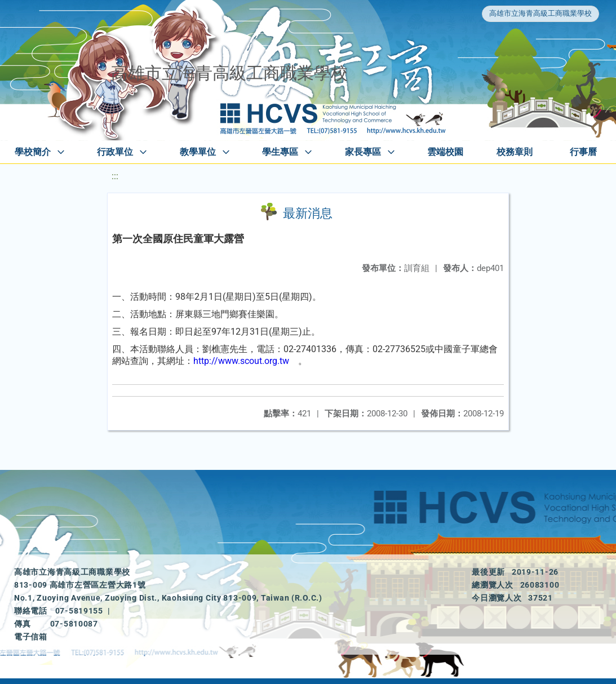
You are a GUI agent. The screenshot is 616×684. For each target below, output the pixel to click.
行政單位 (115, 152)
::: (115, 176)
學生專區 (280, 152)
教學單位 (198, 152)
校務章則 (515, 152)
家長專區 (363, 152)
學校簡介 (33, 152)
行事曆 (583, 152)
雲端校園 (445, 152)
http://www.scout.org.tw (241, 361)
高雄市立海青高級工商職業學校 (540, 13)
